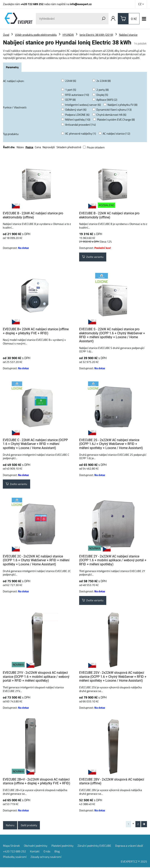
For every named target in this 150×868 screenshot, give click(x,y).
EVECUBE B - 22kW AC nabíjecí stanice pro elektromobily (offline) (33, 215)
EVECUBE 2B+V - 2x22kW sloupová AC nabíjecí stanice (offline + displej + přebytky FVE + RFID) (37, 781)
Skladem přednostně (69, 147)
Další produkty (30, 825)
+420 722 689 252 (32, 4)
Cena (38, 147)
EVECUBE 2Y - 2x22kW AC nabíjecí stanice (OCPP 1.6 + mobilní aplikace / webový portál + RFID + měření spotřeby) (113, 560)
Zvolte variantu (93, 257)
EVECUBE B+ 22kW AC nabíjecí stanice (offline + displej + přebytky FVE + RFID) (36, 331)
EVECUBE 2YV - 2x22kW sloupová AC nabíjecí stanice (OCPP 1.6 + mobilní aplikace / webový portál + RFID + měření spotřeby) (36, 677)
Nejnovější (49, 147)
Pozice (29, 147)
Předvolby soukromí (15, 857)
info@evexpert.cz (81, 4)
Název (20, 147)
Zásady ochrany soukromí (46, 857)
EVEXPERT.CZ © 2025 (134, 862)
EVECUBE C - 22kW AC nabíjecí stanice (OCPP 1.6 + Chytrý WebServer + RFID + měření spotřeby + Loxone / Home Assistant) (35, 444)
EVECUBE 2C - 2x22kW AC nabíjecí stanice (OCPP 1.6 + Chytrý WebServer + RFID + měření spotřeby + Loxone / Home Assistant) (36, 560)
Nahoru (10, 825)
